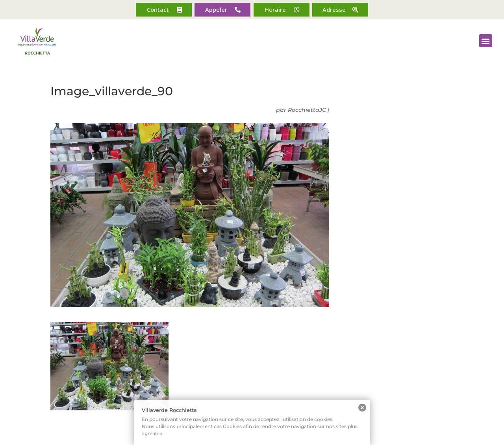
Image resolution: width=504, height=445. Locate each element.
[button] (164, 10)
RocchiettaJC (307, 110)
